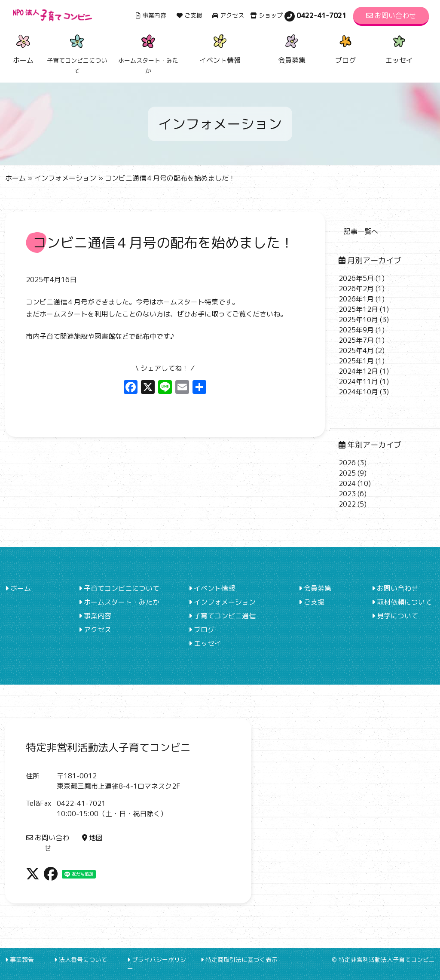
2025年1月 (356, 361)
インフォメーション (65, 178)
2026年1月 (356, 299)
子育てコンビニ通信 (222, 616)
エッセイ (399, 48)
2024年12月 (358, 371)
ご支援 (189, 15)
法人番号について (81, 960)
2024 (347, 483)
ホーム (23, 48)
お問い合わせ (391, 15)
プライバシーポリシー (157, 964)
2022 (347, 504)
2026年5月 (356, 278)
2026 (347, 463)
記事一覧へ (361, 231)
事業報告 (20, 960)
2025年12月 (358, 309)
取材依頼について (402, 602)
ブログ (345, 48)
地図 (92, 838)
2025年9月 (356, 330)
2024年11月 (358, 381)
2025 (347, 473)
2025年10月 (358, 319)
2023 (347, 494)
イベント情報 (220, 48)
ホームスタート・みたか (119, 602)
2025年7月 (356, 340)
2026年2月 (356, 289)
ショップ (266, 15)
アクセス (228, 15)
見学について (395, 616)
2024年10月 (358, 392)
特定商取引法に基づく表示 (239, 960)
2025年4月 (356, 350)
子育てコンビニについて (119, 588)
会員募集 (292, 48)
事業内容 (151, 15)
